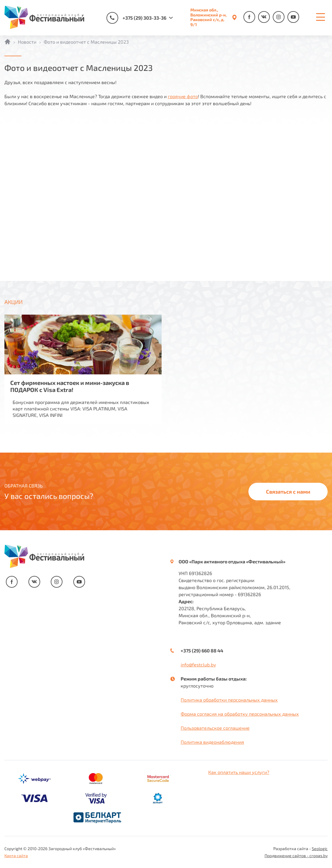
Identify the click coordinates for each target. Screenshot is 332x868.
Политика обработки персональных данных (229, 700)
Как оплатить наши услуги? (239, 772)
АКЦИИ (13, 302)
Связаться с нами (288, 492)
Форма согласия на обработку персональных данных (240, 714)
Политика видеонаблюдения (212, 742)
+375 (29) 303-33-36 (136, 18)
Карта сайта (16, 856)
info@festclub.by (198, 665)
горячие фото (183, 96)
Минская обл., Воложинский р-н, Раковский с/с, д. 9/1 (208, 17)
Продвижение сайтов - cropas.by (296, 856)
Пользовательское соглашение (215, 728)
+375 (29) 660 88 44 (202, 650)
